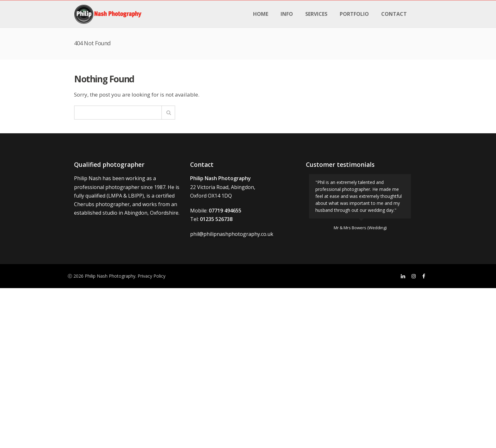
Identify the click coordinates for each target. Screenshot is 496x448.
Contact (394, 14)
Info (287, 14)
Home (261, 14)
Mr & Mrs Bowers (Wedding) (360, 228)
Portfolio (354, 14)
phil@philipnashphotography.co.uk (232, 234)
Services (316, 14)
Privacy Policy (152, 276)
